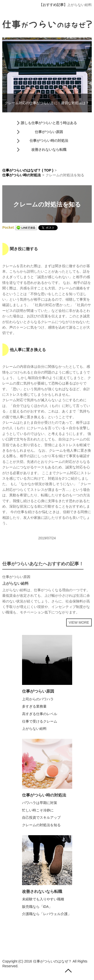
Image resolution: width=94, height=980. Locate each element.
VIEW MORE (79, 622)
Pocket (8, 227)
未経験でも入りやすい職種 (43, 899)
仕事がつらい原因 (49, 132)
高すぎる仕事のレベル (40, 714)
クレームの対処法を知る (41, 825)
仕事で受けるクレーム (40, 721)
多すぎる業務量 (34, 706)
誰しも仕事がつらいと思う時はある (49, 123)
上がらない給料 (79, 5)
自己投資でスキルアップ (41, 817)
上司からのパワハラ (38, 699)
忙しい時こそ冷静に (38, 810)
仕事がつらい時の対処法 (49, 141)
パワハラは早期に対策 (40, 803)
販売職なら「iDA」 (37, 907)
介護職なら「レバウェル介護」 (47, 914)
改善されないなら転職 (49, 150)
